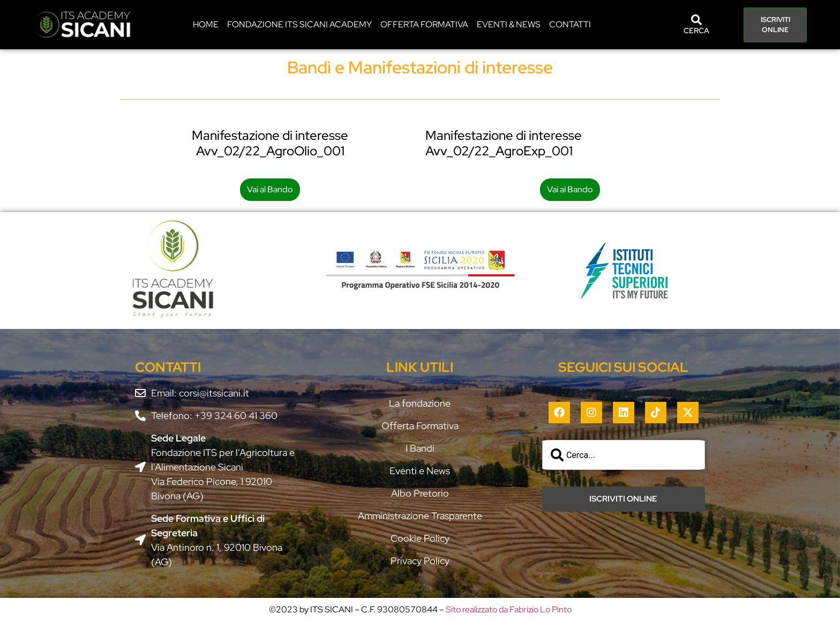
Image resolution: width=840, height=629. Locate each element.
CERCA (696, 31)
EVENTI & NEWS (509, 24)
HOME (206, 24)
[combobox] (624, 455)
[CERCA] (696, 20)
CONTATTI (570, 24)
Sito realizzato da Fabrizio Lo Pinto (509, 609)
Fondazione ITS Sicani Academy (299, 24)
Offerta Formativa (424, 24)
